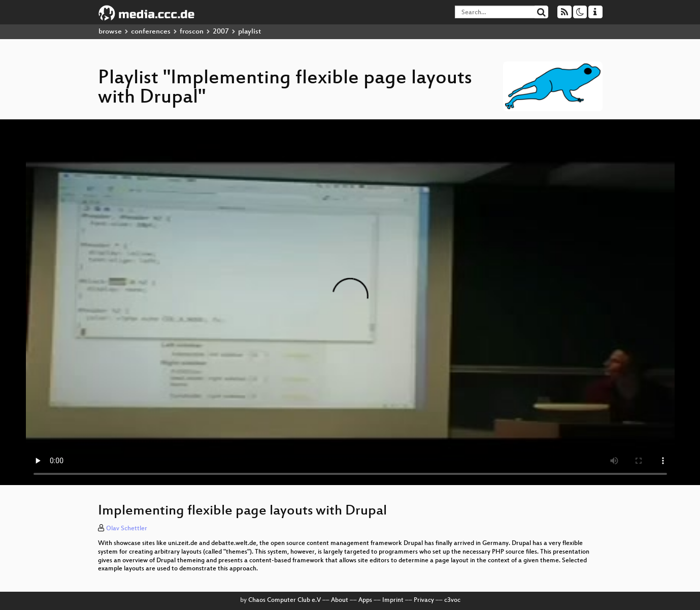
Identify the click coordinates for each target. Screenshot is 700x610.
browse (110, 32)
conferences (151, 32)
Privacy (424, 600)
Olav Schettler (127, 529)
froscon (192, 32)
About (340, 600)
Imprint (393, 600)
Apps (365, 600)
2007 (221, 32)
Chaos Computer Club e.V (285, 600)
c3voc (452, 600)
